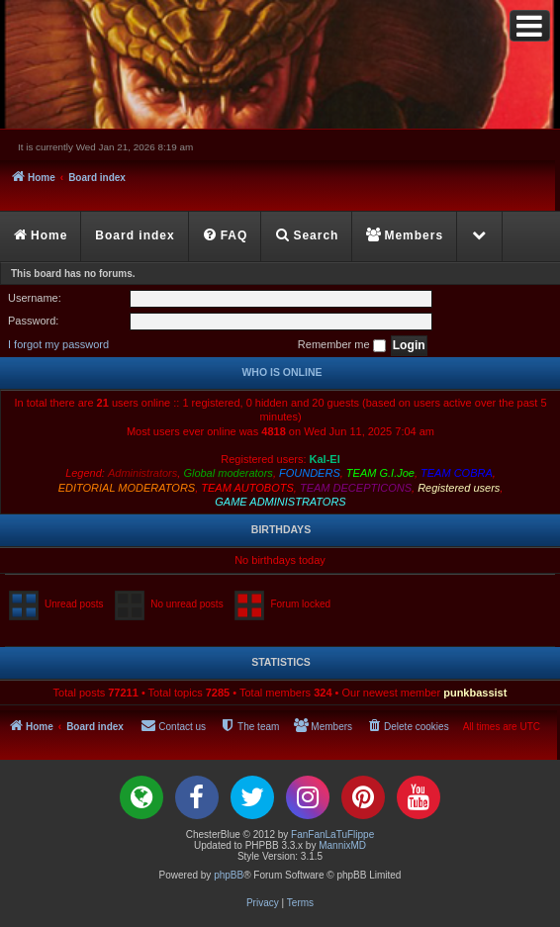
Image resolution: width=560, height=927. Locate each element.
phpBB (229, 875)
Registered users (459, 488)
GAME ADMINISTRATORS (280, 502)
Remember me (342, 345)
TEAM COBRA (457, 473)
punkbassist (475, 693)
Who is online (281, 372)
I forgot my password (58, 344)
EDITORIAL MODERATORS (127, 488)
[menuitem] (226, 236)
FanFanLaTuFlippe (332, 834)
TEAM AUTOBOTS (247, 488)
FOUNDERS (310, 473)
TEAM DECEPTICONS (356, 488)
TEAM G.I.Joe (380, 473)
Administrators (142, 473)
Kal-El (325, 459)
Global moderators (228, 473)
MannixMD (342, 845)
